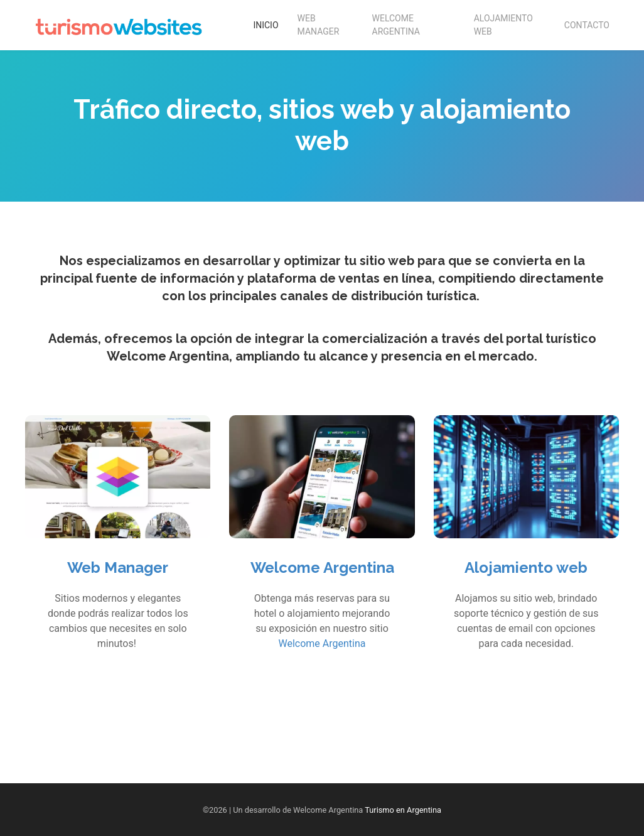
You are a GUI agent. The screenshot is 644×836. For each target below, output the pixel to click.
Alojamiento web (526, 567)
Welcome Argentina (396, 25)
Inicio (266, 25)
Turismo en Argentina (403, 810)
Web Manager (319, 25)
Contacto (587, 25)
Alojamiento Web (503, 25)
